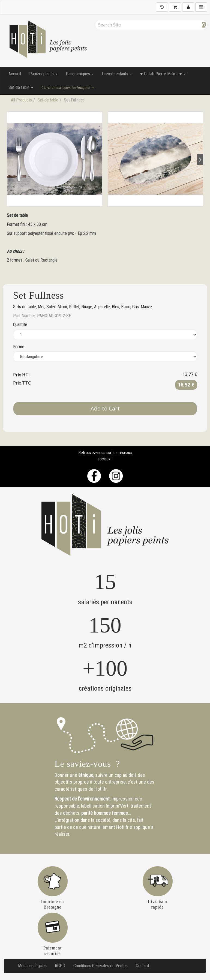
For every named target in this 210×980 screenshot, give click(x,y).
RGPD (60, 966)
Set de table (21, 87)
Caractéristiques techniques (68, 87)
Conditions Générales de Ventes (100, 966)
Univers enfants (117, 74)
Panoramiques (80, 74)
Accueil (15, 74)
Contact (142, 966)
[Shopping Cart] (175, 7)
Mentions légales (32, 966)
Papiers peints (43, 74)
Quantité (20, 325)
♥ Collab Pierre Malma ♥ (163, 74)
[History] (162, 7)
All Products (21, 100)
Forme (19, 347)
